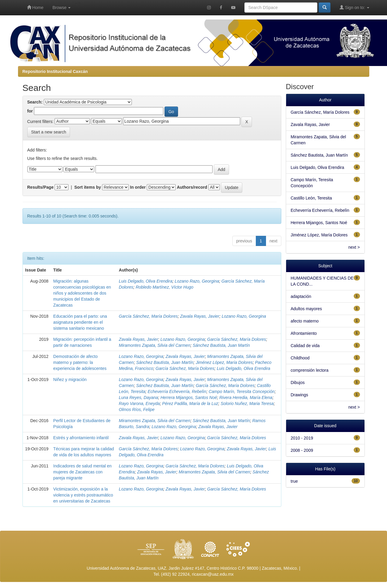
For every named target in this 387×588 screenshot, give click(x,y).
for (30, 111)
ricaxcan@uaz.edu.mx (213, 574)
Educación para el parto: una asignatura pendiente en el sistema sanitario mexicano (80, 322)
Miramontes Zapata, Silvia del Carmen (155, 345)
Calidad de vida (305, 346)
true (294, 481)
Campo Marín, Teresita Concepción (242, 391)
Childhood (300, 358)
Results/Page (41, 187)
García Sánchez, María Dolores (148, 316)
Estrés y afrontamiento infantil (81, 438)
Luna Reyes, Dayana (139, 397)
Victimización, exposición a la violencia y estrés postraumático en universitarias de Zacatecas (83, 495)
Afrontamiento (304, 333)
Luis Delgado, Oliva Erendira (146, 281)
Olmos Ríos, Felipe (137, 409)
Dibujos (298, 382)
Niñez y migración (70, 379)
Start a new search (49, 132)
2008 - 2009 (302, 450)
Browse (62, 7)
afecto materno (305, 321)
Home (35, 7)
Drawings (299, 395)
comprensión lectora (310, 370)
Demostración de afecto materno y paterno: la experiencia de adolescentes (80, 362)
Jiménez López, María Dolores (224, 362)
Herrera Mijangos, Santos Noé (189, 397)
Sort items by (88, 187)
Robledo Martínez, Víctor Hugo (165, 287)
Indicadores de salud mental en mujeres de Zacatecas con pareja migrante (82, 472)
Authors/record (192, 187)
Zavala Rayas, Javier (200, 316)
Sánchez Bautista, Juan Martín (221, 345)
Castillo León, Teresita (311, 198)
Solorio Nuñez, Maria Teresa (247, 403)
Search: (35, 102)
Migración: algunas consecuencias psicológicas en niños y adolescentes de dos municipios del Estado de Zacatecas (82, 293)
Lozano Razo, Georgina (197, 281)
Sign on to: (354, 7)
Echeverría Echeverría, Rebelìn (177, 391)
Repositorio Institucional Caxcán (55, 71)
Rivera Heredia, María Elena (246, 397)
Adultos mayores (306, 309)
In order (138, 187)
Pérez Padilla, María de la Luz (190, 403)
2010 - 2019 (302, 438)
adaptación (301, 296)
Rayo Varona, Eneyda (139, 403)
